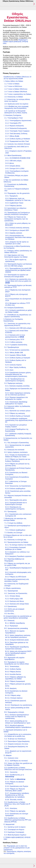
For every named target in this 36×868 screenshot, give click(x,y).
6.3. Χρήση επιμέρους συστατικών (16, 452)
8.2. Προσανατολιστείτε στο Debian (16, 542)
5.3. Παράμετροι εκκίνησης (13, 383)
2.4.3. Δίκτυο (10, 163)
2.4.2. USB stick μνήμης (13, 161)
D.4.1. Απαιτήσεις (11, 808)
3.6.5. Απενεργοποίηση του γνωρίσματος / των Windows (18, 237)
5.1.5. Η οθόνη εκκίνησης (14, 342)
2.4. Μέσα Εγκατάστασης (13, 155)
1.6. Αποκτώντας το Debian (14, 97)
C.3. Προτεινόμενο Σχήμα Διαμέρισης (17, 741)
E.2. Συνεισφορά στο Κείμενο (14, 830)
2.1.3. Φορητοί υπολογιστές (15, 126)
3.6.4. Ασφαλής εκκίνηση (14, 233)
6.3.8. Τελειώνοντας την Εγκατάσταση (18, 486)
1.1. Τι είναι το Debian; (12, 84)
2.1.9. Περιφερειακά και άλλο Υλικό (17, 141)
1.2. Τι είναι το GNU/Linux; (13, 86)
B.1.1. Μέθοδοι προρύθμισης (15, 623)
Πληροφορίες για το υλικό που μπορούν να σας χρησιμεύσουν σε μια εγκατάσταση (17, 848)
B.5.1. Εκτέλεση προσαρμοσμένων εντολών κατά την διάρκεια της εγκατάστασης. (17, 717)
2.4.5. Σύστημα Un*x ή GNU (15, 168)
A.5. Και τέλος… (10, 614)
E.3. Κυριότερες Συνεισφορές (14, 832)
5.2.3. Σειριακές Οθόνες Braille (16, 355)
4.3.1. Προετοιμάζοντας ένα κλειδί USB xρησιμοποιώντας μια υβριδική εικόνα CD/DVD (18, 270)
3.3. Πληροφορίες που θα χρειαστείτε (17, 193)
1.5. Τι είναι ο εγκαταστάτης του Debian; (18, 94)
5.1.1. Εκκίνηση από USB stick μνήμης (18, 328)
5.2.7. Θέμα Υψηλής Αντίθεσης (16, 367)
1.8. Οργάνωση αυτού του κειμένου (16, 104)
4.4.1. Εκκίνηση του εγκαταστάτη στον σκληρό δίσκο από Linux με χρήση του (18, 281)
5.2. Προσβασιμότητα (12, 347)
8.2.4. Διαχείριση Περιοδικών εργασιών (18, 556)
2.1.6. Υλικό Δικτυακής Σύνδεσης (16, 134)
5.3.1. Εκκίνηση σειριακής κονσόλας (17, 386)
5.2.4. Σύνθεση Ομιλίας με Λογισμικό (18, 358)
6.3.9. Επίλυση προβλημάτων (15, 489)
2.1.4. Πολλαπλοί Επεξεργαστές (16, 128)
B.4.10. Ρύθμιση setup (13, 695)
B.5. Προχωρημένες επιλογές (14, 712)
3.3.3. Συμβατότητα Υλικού (14, 203)
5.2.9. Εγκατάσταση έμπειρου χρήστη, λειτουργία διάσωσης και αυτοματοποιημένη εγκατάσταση (18, 374)
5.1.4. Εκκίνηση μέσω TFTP (15, 340)
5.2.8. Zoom (9, 370)
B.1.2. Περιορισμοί (11, 626)
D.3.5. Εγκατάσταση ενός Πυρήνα (17, 786)
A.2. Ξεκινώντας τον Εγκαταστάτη (16, 593)
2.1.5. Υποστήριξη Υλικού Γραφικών (17, 131)
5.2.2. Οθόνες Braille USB (14, 353)
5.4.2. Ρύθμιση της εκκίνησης (15, 413)
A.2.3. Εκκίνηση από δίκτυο (15, 601)
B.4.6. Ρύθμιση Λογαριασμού (15, 681)
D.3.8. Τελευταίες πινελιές (14, 800)
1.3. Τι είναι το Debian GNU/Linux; (16, 89)
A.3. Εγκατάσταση (11, 606)
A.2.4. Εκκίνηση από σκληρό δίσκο (17, 604)
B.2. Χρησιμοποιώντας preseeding (16, 628)
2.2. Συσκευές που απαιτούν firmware (17, 144)
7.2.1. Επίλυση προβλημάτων (15, 530)
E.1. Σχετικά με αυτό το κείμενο (15, 827)
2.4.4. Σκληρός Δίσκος (13, 166)
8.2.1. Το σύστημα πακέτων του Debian (18, 545)
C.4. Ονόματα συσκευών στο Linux (16, 744)
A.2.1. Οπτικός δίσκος (13, 596)
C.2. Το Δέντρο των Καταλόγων (15, 739)
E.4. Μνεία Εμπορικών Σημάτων (15, 835)
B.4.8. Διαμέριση (11, 688)
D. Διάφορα (8, 755)
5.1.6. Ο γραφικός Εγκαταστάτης (16, 345)
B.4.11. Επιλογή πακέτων (14, 698)
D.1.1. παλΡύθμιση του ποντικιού (16, 761)
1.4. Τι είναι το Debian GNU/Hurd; (16, 92)
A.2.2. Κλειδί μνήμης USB (14, 599)
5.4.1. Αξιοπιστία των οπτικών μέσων (18, 411)
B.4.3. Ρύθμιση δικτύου (13, 672)
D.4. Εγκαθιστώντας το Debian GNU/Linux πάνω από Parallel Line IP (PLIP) (17, 804)
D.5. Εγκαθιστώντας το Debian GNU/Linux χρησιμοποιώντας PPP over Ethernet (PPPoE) (18, 820)
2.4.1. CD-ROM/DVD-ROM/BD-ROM (18, 158)
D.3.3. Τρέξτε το (15, 779)
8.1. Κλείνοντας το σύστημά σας (15, 540)
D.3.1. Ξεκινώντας (11, 772)
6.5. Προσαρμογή (10, 512)
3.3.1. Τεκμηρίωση (11, 196)
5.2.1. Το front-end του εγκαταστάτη (17, 350)
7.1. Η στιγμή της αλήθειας (13, 523)
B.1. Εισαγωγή (9, 620)
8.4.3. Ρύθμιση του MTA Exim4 (16, 577)
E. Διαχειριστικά (9, 824)
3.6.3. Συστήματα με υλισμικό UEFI (17, 230)
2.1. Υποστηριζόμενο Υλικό (14, 118)
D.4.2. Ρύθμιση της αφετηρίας (15, 811)
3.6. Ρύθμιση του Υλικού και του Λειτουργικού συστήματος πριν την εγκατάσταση (16, 219)
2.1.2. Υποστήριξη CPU (13, 123)
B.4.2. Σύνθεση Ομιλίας (13, 669)
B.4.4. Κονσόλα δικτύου (13, 674)
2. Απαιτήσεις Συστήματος (12, 115)
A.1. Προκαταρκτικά (11, 591)
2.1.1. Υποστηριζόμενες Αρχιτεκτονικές (18, 121)
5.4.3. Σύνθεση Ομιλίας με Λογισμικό (18, 416)
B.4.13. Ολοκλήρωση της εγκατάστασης (19, 705)
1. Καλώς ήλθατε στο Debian (13, 81)
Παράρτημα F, (16, 42)
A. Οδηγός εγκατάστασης (12, 588)
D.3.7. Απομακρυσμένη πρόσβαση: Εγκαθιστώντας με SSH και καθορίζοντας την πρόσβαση (17, 795)
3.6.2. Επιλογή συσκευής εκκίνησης (17, 228)
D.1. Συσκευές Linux (11, 758)
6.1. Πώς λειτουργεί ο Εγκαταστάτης (17, 443)
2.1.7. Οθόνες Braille (12, 136)
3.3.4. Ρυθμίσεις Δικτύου (13, 206)
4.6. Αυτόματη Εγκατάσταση (14, 308)
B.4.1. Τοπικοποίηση (12, 666)
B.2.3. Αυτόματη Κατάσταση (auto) (17, 640)
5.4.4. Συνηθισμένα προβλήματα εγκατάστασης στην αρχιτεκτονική (19, 420)
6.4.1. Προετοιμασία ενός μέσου (16, 500)
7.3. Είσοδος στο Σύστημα (13, 533)
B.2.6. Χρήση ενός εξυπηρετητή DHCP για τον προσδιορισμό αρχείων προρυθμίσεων (18, 653)
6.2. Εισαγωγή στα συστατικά (14, 450)
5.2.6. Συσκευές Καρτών (13, 365)
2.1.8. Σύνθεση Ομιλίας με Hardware (18, 139)
